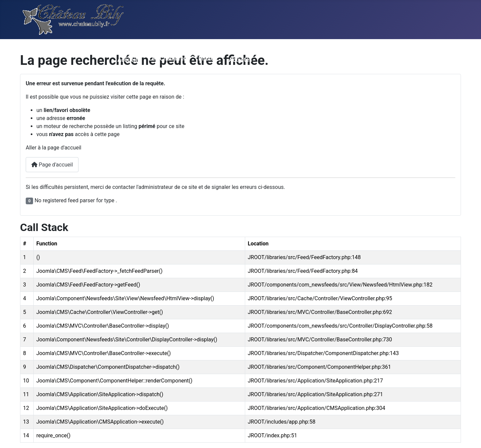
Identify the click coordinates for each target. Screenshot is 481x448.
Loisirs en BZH (439, 60)
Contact (329, 60)
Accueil (127, 60)
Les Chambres (168, 59)
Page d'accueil (52, 165)
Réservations (368, 60)
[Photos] (203, 69)
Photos (208, 59)
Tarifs (271, 60)
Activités (240, 60)
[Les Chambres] (153, 69)
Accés (299, 60)
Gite (403, 60)
